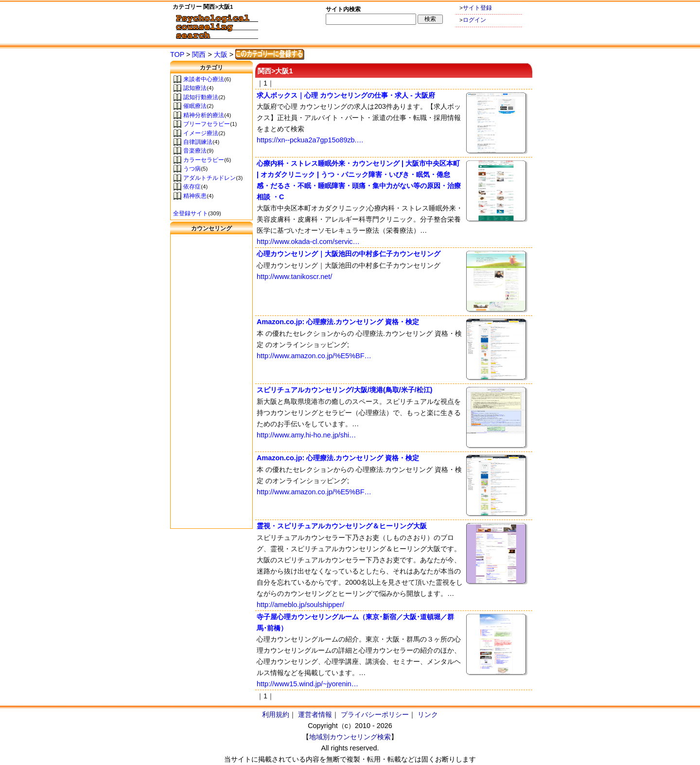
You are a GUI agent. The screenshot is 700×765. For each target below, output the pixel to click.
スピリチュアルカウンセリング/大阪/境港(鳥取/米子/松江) (345, 390)
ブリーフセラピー (207, 124)
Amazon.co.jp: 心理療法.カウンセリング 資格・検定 (338, 322)
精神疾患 (195, 196)
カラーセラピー (204, 160)
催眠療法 (195, 106)
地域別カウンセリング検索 (350, 737)
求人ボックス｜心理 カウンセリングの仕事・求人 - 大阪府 (346, 95)
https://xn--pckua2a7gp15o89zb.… (310, 140)
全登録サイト (191, 213)
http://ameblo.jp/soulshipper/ (300, 605)
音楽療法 (195, 151)
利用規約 (276, 714)
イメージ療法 (201, 133)
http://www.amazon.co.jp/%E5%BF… (314, 356)
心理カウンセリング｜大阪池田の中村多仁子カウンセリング (349, 254)
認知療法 (195, 88)
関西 (199, 54)
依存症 (192, 187)
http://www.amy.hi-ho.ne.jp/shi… (306, 435)
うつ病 (192, 169)
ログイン (474, 20)
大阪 (221, 54)
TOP (177, 54)
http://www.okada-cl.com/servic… (308, 242)
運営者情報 (315, 714)
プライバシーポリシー (375, 714)
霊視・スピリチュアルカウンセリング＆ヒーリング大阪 (342, 526)
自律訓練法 (198, 142)
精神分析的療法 (204, 115)
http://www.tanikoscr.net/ (294, 277)
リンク (428, 714)
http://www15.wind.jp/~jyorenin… (307, 684)
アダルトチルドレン (210, 178)
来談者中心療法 (204, 79)
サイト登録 (477, 8)
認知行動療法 (201, 97)
